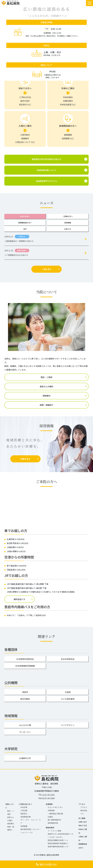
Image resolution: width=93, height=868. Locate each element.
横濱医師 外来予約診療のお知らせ (46, 159)
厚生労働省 (25, 699)
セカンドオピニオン (55, 807)
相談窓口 (24, 814)
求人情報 (82, 818)
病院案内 (46, 396)
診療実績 (51, 810)
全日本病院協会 (68, 659)
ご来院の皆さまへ (25, 804)
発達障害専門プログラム (46, 181)
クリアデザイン (68, 725)
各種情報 (49, 804)
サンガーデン (25, 732)
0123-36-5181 (49, 795)
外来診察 (24, 807)
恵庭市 (25, 692)
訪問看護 (24, 826)
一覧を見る (46, 269)
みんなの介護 (25, 725)
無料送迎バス (19, 599)
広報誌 (50, 817)
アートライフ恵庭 (54, 831)
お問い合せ (83, 822)
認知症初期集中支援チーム (58, 840)
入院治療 (24, 810)
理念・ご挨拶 (46, 377)
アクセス (82, 804)
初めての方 (83, 825)
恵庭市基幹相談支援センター (59, 846)
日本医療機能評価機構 (25, 666)
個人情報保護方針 (54, 820)
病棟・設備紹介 (46, 405)
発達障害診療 (26, 817)
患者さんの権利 (46, 386)
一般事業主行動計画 (55, 814)
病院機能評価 (53, 823)
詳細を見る (25, 459)
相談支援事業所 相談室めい (58, 843)
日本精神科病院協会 (25, 659)
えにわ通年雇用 (68, 699)
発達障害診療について (46, 170)
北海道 (68, 692)
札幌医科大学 (25, 758)
